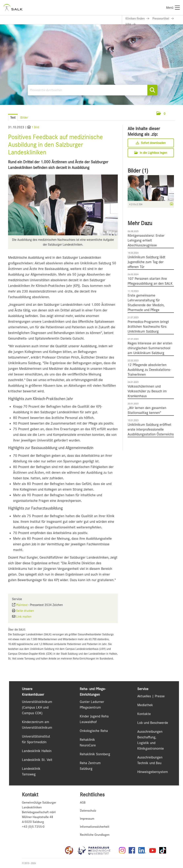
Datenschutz (88, 811)
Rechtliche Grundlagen (95, 835)
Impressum (87, 819)
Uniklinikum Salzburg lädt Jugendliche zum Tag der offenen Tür (146, 262)
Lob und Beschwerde (153, 723)
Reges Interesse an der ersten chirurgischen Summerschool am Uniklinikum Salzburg (150, 348)
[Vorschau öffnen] (63, 205)
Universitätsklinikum (37, 702)
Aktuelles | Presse (151, 696)
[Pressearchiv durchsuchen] (92, 90)
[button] (161, 114)
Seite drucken (25, 611)
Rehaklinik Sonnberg (95, 754)
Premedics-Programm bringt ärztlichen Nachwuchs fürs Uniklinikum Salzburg (148, 327)
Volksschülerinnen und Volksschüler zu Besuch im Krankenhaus (147, 391)
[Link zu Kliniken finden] (137, 19)
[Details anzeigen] (171, 204)
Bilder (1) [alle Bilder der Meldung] (138, 171)
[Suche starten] (152, 90)
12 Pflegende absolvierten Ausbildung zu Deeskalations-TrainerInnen (149, 370)
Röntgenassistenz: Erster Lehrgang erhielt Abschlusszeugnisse (146, 240)
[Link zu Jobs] (130, 24)
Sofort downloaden (151, 143)
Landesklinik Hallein (37, 751)
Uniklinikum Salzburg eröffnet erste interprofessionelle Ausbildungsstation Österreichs (151, 429)
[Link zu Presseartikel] (163, 19)
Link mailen (24, 617)
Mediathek (145, 705)
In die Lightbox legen (151, 153)
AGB (83, 803)
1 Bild (35, 127)
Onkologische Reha (94, 731)
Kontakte (144, 714)
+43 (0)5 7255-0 (33, 827)
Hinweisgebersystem (153, 772)
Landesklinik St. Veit (37, 760)
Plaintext (22, 605)
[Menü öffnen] (171, 114)
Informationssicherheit (95, 827)
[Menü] (173, 8)
